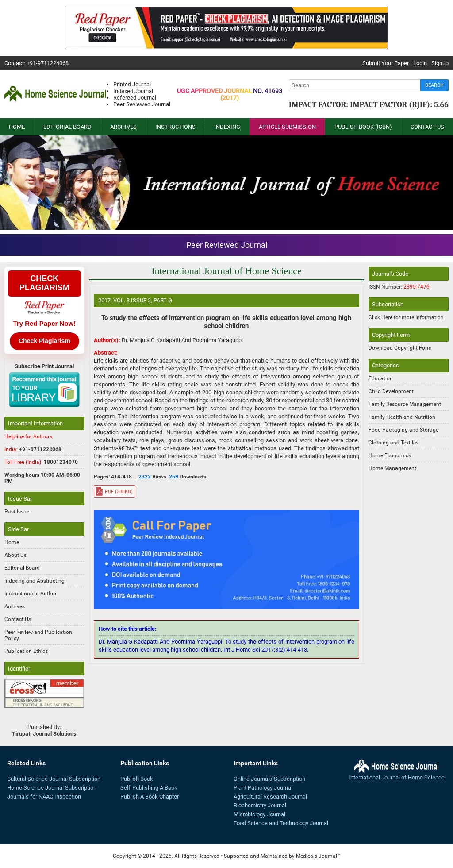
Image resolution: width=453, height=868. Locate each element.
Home (17, 127)
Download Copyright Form (400, 348)
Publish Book (137, 779)
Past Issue (17, 512)
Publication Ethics (26, 651)
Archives (123, 127)
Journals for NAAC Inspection (44, 797)
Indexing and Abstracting (35, 581)
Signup (440, 63)
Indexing (227, 127)
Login (420, 63)
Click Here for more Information (406, 317)
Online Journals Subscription (269, 779)
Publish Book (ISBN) (363, 127)
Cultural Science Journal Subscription (54, 779)
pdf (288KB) (119, 492)
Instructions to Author (31, 594)
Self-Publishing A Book (149, 788)
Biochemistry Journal (260, 805)
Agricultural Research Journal (270, 797)
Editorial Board (67, 127)
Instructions (175, 127)
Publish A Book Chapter (150, 797)
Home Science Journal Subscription (52, 788)
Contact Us (427, 127)
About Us (15, 555)
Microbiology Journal (259, 814)
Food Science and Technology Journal (281, 823)
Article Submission (287, 127)
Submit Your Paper (386, 63)
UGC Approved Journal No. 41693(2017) (230, 94)
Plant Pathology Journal (263, 788)
